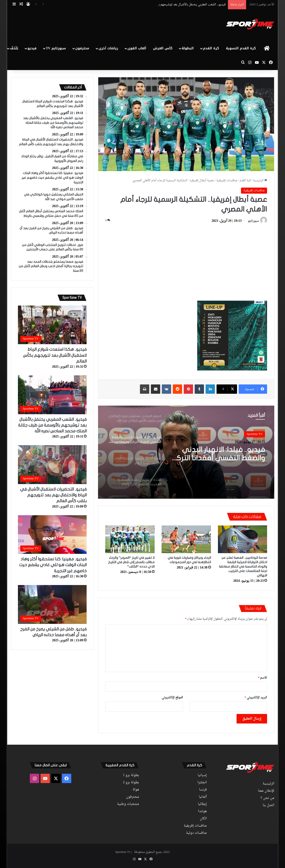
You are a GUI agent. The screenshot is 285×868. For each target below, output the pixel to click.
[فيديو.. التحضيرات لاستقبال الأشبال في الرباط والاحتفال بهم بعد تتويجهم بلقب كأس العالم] (52, 465)
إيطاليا (202, 804)
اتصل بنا (268, 805)
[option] (186, 452)
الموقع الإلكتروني (172, 698)
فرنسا (203, 790)
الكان (203, 819)
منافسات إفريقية (227, 180)
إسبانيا (202, 775)
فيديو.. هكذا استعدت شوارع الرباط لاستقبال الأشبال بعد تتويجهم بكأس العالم (55, 355)
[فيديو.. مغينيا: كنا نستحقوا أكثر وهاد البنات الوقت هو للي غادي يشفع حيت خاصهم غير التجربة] (52, 535)
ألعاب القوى (137, 48)
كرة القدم (211, 48)
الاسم (263, 678)
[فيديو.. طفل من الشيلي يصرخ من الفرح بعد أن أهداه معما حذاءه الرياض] (52, 604)
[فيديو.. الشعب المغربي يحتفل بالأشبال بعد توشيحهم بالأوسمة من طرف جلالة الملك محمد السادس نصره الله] (52, 395)
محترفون (82, 48)
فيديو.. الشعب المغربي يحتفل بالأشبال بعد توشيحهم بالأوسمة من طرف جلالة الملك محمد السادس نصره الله (52, 425)
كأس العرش (163, 48)
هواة (136, 790)
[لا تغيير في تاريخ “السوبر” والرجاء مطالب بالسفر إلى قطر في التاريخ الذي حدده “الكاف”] (130, 539)
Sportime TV (254, 434)
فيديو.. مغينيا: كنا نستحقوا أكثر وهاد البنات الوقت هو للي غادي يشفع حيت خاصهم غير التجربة (53, 565)
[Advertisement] (97, 25)
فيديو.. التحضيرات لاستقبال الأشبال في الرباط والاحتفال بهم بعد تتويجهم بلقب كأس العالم (53, 495)
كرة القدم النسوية (241, 48)
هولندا (202, 811)
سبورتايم (253, 221)
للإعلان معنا (266, 791)
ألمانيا (203, 797)
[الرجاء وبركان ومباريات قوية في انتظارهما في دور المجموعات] (186, 539)
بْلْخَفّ (14, 48)
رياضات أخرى (108, 48)
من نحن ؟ (267, 798)
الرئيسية (260, 180)
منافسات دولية (196, 833)
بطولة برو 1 (131, 775)
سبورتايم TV (56, 48)
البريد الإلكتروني (256, 698)
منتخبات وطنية (128, 804)
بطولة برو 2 (131, 783)
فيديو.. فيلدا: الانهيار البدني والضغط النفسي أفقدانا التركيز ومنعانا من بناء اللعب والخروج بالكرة (218, 454)
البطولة (188, 48)
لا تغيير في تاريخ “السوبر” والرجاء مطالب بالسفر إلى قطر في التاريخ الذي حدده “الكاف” (131, 562)
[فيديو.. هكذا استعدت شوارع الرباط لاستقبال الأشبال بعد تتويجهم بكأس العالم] (52, 325)
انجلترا (202, 783)
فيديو (32, 48)
